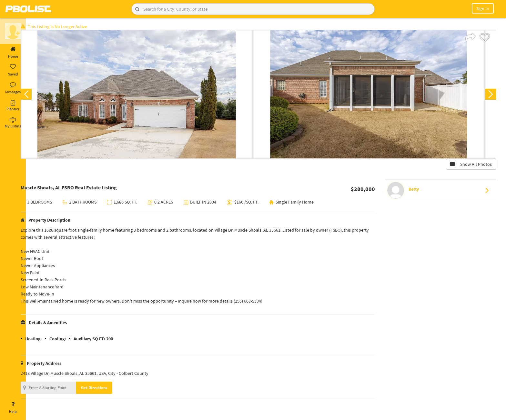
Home (13, 53)
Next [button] (489, 95)
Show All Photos (470, 165)
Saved (13, 70)
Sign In (483, 8)
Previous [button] (36, 95)
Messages (13, 88)
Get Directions (104, 389)
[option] (147, 95)
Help (13, 408)
